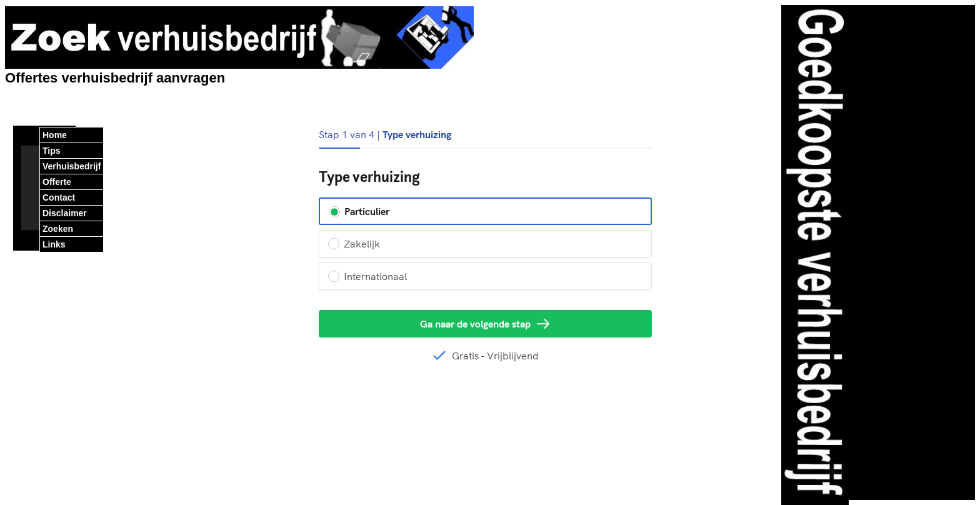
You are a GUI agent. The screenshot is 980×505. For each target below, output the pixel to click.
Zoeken (58, 229)
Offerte (57, 182)
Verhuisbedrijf (72, 166)
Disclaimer (65, 213)
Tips (52, 151)
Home (55, 135)
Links (54, 244)
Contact (59, 197)
